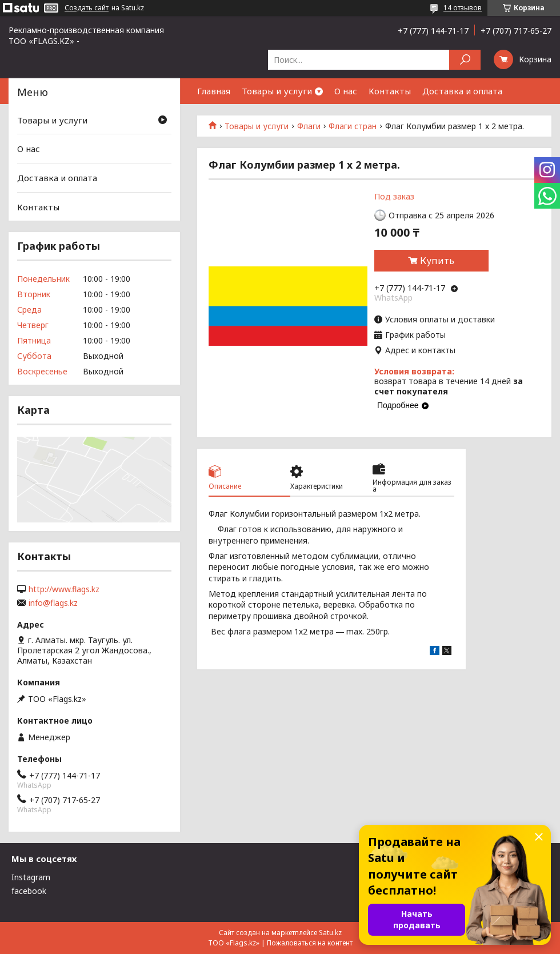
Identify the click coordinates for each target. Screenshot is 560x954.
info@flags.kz (53, 603)
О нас (346, 91)
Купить (437, 261)
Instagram (31, 877)
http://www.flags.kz (64, 589)
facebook (29, 891)
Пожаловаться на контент (310, 943)
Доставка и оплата (462, 91)
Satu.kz (330, 933)
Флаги (309, 126)
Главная (214, 91)
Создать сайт (87, 8)
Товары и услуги (277, 91)
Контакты (390, 91)
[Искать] (465, 60)
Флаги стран (353, 126)
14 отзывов (463, 8)
